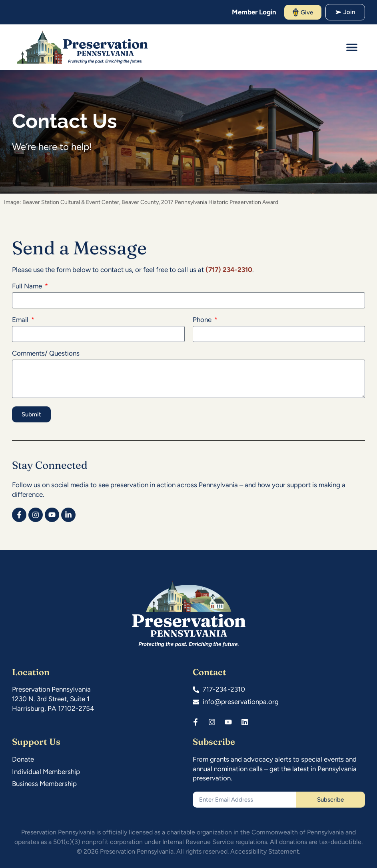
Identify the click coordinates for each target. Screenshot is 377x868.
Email (21, 320)
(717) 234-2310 (229, 270)
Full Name (28, 286)
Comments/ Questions (46, 354)
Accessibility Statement (265, 851)
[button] (352, 47)
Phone (203, 320)
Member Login (254, 12)
